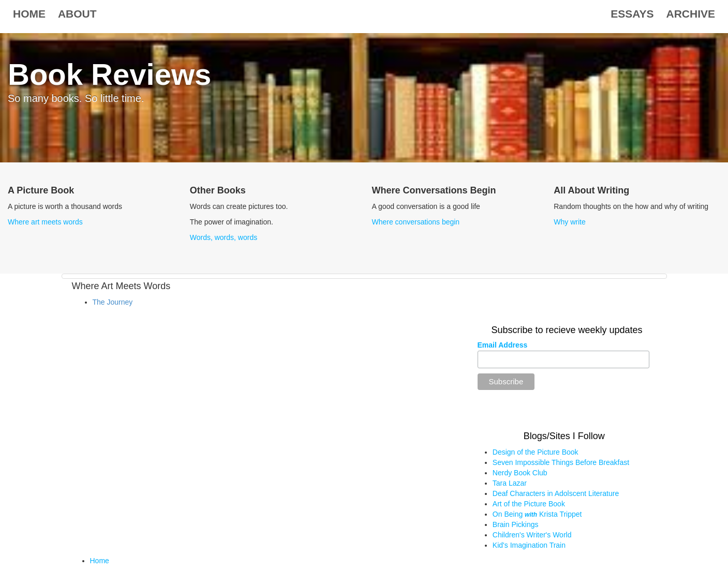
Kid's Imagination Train (529, 545)
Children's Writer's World (532, 535)
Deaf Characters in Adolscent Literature (556, 493)
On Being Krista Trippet (537, 514)
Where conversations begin (416, 222)
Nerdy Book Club (520, 473)
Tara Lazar (510, 483)
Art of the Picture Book (529, 504)
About (77, 14)
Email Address (503, 345)
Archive (690, 14)
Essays (632, 14)
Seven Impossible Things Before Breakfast (561, 462)
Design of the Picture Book (536, 452)
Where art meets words (45, 222)
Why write (569, 222)
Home (29, 14)
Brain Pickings (516, 524)
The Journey (113, 302)
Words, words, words (224, 237)
